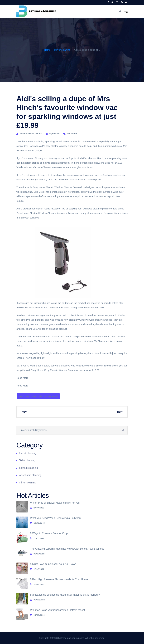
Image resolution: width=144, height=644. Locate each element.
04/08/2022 (37, 523)
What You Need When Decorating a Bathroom (56, 518)
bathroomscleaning (31, 134)
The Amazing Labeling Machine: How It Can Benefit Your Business (67, 549)
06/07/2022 (37, 554)
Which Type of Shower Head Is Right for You (55, 503)
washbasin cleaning (30, 475)
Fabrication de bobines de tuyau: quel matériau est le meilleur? (65, 595)
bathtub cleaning (28, 468)
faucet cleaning (28, 453)
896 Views (72, 134)
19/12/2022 (54, 134)
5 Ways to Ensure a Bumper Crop (49, 533)
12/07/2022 (37, 538)
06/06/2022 (37, 600)
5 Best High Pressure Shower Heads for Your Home (59, 579)
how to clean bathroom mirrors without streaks (38, 396)
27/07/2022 (37, 508)
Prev (24, 412)
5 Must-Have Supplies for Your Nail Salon (53, 564)
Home (47, 50)
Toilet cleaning (27, 460)
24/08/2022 (37, 615)
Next (120, 412)
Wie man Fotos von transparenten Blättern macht (57, 610)
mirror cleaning (62, 50)
